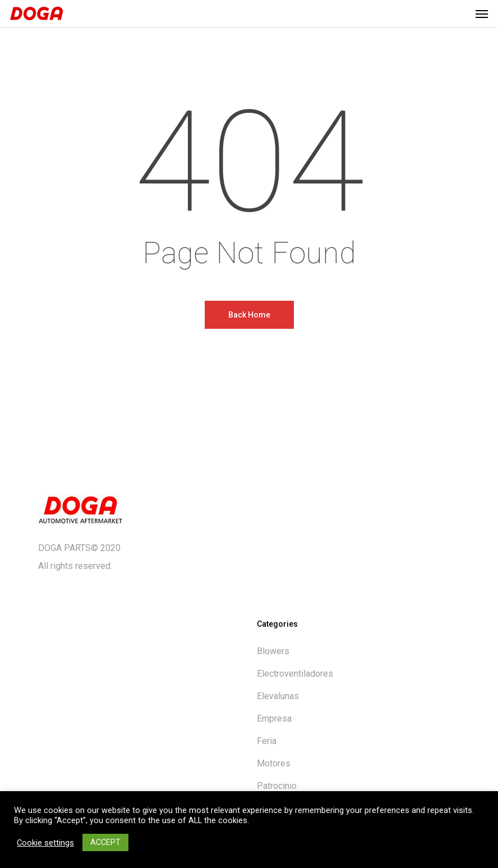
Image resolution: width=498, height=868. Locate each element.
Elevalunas (278, 696)
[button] (482, 13)
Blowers (273, 651)
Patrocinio (277, 786)
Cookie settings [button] (45, 843)
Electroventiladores (295, 674)
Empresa (274, 718)
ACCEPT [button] (105, 842)
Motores (274, 763)
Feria (267, 741)
